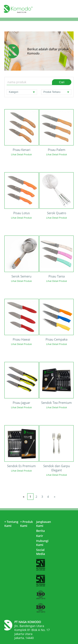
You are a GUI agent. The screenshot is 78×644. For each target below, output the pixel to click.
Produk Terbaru (56, 92)
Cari (62, 82)
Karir (40, 536)
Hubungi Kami (42, 543)
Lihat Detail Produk (21, 154)
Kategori (22, 92)
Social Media (41, 552)
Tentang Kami (11, 524)
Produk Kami (27, 524)
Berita (40, 531)
